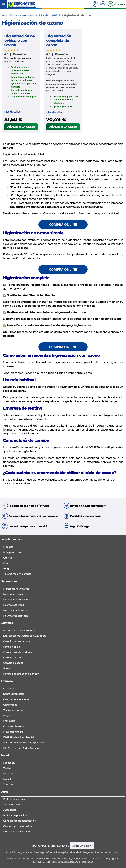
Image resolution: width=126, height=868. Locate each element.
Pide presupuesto (13, 552)
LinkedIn (8, 779)
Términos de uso (13, 805)
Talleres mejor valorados (17, 574)
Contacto (9, 689)
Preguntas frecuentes (95, 852)
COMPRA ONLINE (63, 224)
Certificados (10, 705)
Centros (8, 563)
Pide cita (8, 547)
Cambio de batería (14, 658)
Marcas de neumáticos (16, 589)
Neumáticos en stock (15, 616)
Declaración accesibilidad (18, 832)
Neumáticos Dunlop (15, 610)
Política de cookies (14, 799)
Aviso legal (10, 810)
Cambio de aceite (13, 663)
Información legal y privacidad (63, 852)
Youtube (8, 784)
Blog (6, 569)
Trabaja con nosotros (15, 710)
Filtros (7, 668)
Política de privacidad (16, 815)
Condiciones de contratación (20, 821)
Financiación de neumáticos (19, 631)
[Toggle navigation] (3, 4)
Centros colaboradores (16, 699)
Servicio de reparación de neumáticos (25, 636)
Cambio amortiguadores (17, 652)
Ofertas (8, 558)
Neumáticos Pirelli (14, 605)
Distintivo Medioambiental (19, 737)
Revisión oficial (12, 647)
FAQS (7, 716)
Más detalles (12, 112)
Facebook (9, 763)
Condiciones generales (19, 852)
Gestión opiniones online (17, 826)
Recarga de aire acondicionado (21, 674)
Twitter (7, 768)
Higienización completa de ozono (59, 40)
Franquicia (9, 721)
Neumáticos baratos (15, 594)
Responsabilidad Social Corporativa (23, 743)
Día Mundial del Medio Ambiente (22, 748)
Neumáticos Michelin (15, 600)
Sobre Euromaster (14, 694)
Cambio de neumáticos (17, 641)
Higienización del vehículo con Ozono (20, 40)
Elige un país (81, 846)
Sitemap (39, 852)
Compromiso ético (14, 726)
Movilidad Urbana (13, 732)
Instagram (9, 774)
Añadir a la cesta (21, 127)
